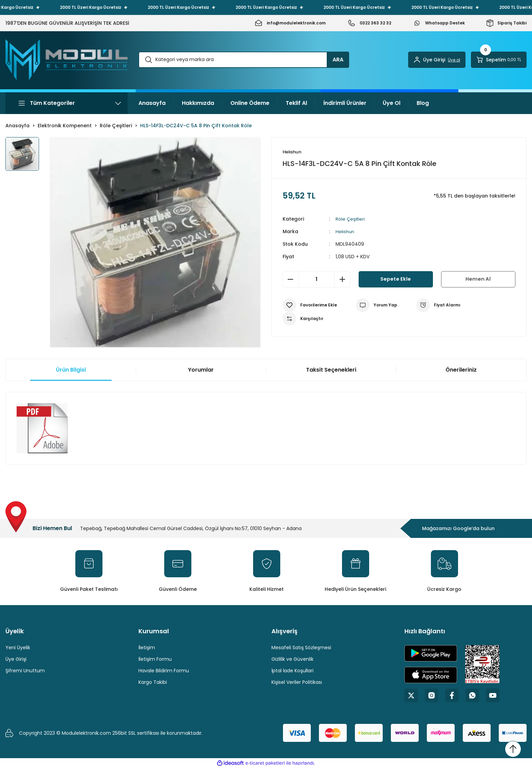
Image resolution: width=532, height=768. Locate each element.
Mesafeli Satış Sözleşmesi (301, 648)
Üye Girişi (16, 659)
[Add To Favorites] (310, 305)
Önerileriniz (461, 370)
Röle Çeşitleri (351, 219)
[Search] (244, 60)
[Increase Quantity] (342, 280)
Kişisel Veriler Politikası (297, 682)
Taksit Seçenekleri (331, 370)
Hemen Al (478, 279)
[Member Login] (437, 60)
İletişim (147, 648)
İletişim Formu (155, 659)
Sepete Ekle (396, 279)
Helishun (345, 232)
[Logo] (66, 60)
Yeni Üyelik (18, 648)
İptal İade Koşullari (292, 671)
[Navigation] (66, 103)
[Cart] (499, 60)
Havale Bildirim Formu (164, 671)
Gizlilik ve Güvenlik (292, 659)
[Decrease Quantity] (291, 280)
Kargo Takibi (153, 682)
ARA (338, 60)
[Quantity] (317, 280)
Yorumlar (201, 370)
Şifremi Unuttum (25, 671)
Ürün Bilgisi (71, 370)
